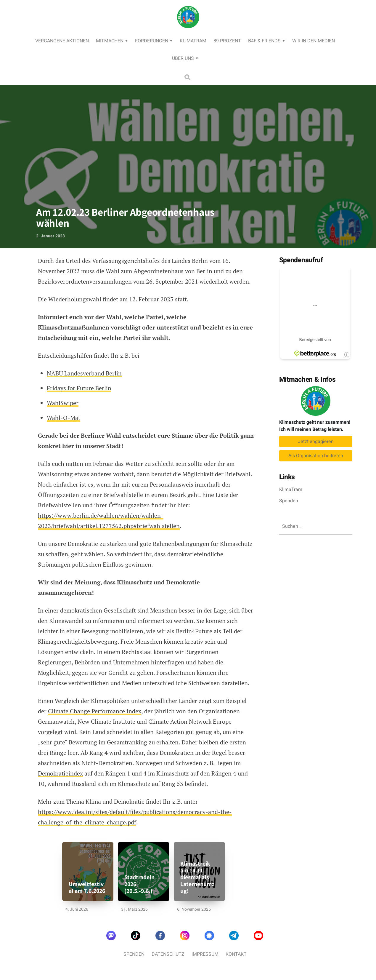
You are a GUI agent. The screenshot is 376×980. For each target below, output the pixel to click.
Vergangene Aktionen (62, 41)
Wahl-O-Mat (64, 418)
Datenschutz (168, 954)
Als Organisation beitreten (316, 456)
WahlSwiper (63, 403)
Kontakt (236, 954)
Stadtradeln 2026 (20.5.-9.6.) (139, 884)
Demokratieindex (60, 773)
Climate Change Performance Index (95, 711)
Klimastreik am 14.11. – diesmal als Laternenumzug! (197, 877)
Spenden (289, 501)
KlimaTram (193, 41)
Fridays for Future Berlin (79, 388)
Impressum (205, 954)
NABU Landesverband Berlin (84, 373)
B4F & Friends (264, 41)
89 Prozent (227, 41)
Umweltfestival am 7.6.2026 (87, 888)
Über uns (183, 58)
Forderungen (152, 41)
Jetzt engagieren (316, 442)
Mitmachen (110, 41)
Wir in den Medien (314, 41)
